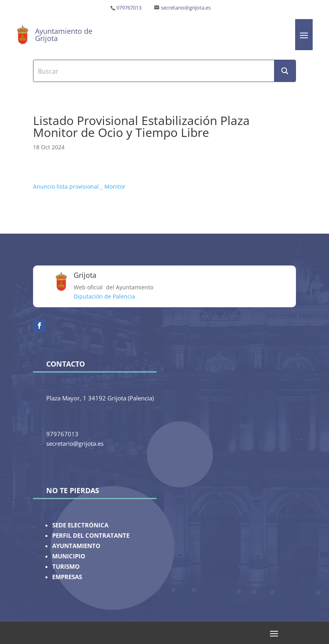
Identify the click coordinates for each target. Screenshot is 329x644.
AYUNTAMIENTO (76, 546)
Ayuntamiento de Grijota (64, 35)
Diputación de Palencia (104, 296)
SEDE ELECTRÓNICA (80, 525)
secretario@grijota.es (186, 8)
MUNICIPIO (69, 556)
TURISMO (66, 567)
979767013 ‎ (129, 8)
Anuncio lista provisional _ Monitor (79, 186)
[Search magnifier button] (285, 71)
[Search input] (154, 71)
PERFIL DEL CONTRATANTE (91, 536)
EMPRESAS (67, 577)
